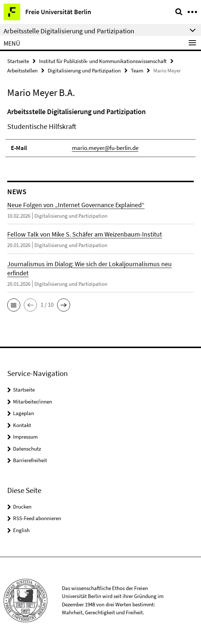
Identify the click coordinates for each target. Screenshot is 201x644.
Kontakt (22, 425)
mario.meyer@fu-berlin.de (105, 148)
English (21, 530)
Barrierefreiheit (30, 460)
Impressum (25, 437)
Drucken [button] (22, 507)
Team (137, 70)
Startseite (18, 61)
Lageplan (23, 413)
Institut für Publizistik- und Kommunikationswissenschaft (103, 61)
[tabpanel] (100, 132)
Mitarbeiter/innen (33, 402)
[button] (14, 305)
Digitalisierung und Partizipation (84, 70)
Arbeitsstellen (22, 70)
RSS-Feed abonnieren (37, 518)
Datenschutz (27, 449)
